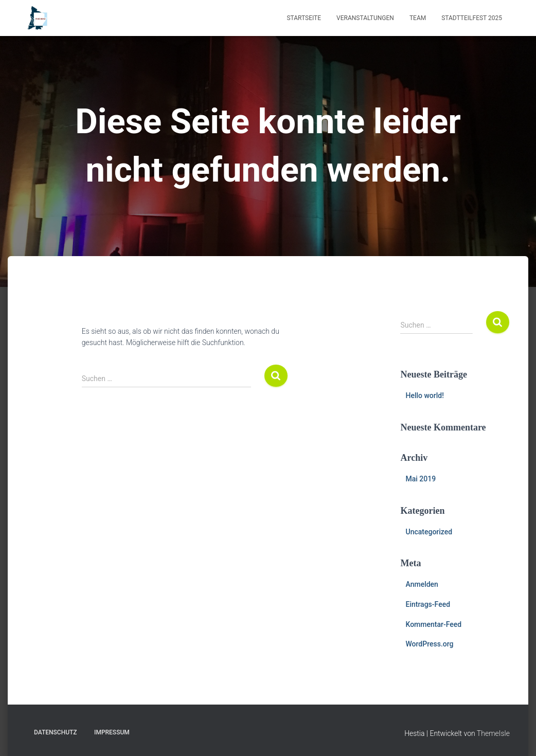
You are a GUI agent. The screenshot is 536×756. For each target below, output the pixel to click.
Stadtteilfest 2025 (472, 18)
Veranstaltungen (365, 18)
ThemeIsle (493, 733)
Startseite (304, 18)
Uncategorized (429, 532)
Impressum (112, 732)
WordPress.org (429, 644)
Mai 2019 (421, 479)
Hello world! (424, 395)
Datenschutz (56, 732)
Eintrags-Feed (428, 604)
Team (418, 18)
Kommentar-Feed (433, 624)
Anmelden (422, 584)
